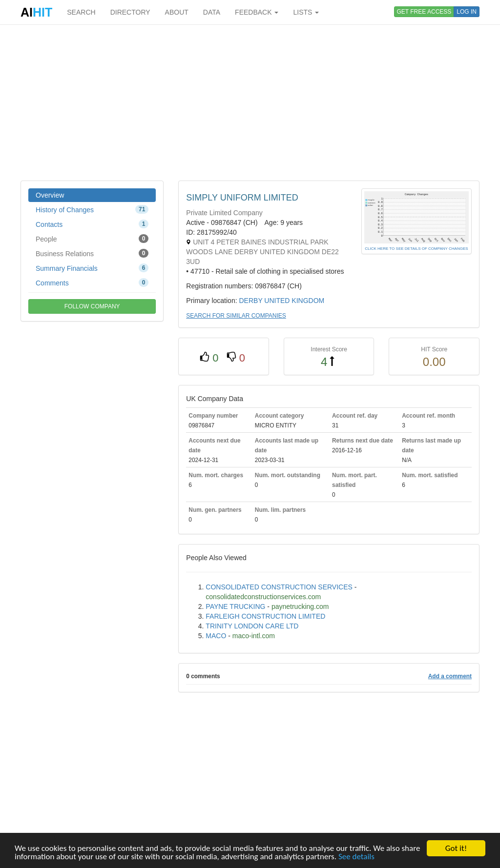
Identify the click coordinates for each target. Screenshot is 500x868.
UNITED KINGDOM (294, 301)
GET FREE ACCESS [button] (424, 12)
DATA (212, 12)
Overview (50, 195)
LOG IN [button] (467, 12)
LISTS (306, 12)
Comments (92, 283)
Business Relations (92, 253)
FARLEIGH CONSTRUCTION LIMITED (265, 616)
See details (356, 858)
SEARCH (81, 12)
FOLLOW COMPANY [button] (92, 306)
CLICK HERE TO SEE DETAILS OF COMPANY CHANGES (416, 249)
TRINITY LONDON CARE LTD (252, 626)
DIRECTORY (130, 12)
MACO (216, 636)
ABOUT (177, 12)
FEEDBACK (257, 12)
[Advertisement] (250, 102)
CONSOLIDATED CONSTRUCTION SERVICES (279, 587)
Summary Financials (92, 268)
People (92, 239)
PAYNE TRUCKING (235, 606)
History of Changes (92, 209)
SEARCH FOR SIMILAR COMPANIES (236, 316)
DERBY (250, 301)
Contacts (92, 224)
